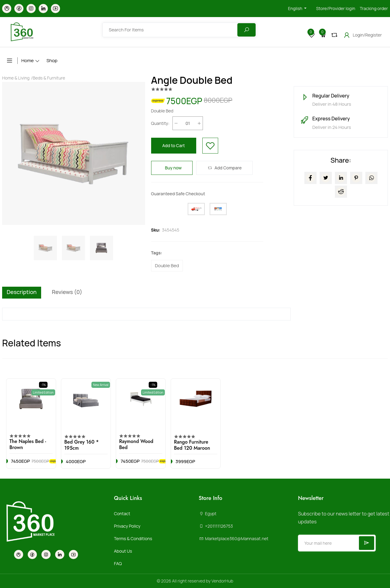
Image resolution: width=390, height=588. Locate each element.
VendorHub (222, 581)
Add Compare (224, 168)
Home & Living (16, 78)
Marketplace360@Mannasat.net (234, 538)
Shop (52, 60)
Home (28, 60)
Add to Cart (174, 145)
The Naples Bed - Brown (28, 444)
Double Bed (167, 266)
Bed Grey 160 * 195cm (82, 445)
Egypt (207, 514)
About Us (123, 551)
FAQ (118, 563)
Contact (122, 514)
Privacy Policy (127, 526)
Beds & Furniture (49, 78)
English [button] (296, 8)
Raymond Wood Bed (136, 444)
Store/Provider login (335, 8)
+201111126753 (216, 526)
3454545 (171, 230)
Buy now (172, 168)
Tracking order (374, 8)
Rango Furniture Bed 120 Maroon (192, 445)
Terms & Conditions (133, 538)
